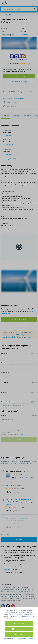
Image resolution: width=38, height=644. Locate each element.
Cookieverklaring (29, 639)
